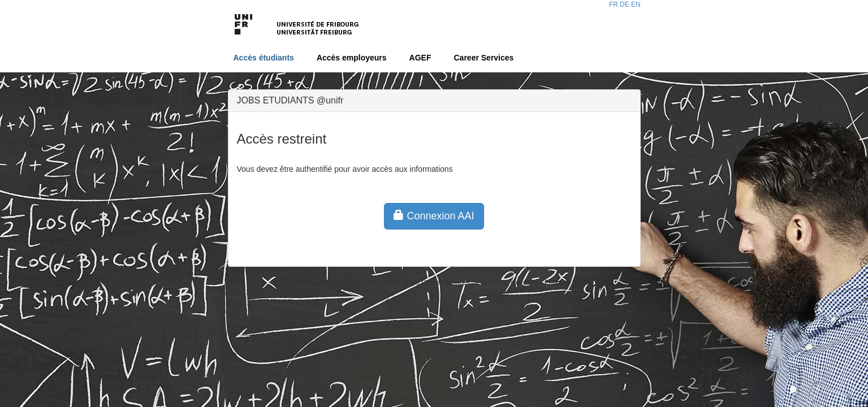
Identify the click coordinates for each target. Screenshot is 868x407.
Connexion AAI (434, 216)
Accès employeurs (352, 58)
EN (636, 5)
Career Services (484, 58)
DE (625, 5)
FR (614, 5)
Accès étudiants (264, 58)
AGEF (420, 58)
